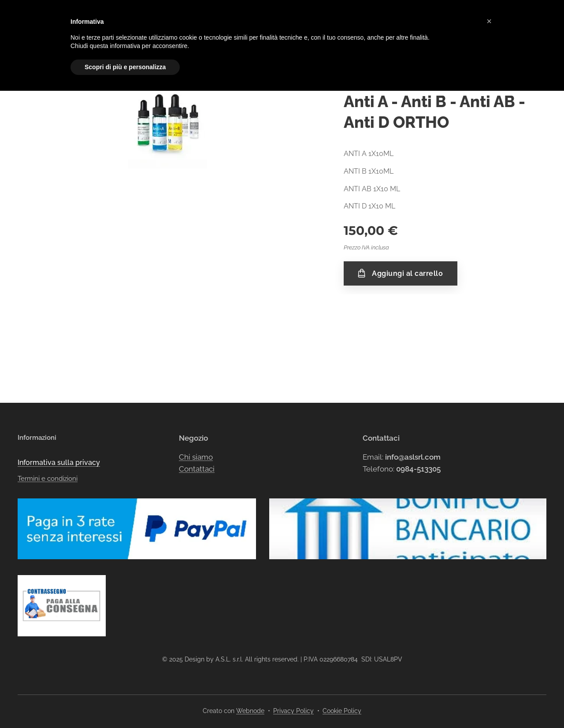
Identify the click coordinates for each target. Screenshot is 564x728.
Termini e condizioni (48, 424)
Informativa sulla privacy (59, 408)
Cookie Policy (342, 711)
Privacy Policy (293, 711)
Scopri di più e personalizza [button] (125, 67)
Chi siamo (196, 402)
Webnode (250, 711)
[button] (489, 21)
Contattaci (197, 415)
